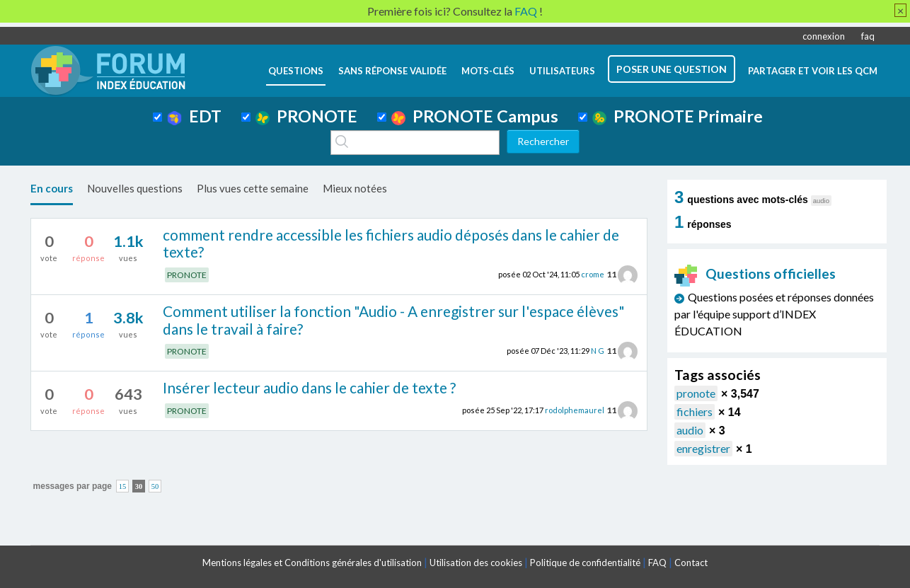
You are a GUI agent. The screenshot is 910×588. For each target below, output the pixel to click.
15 (123, 486)
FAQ (657, 563)
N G (598, 351)
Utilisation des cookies (476, 563)
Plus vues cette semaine (253, 188)
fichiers (695, 411)
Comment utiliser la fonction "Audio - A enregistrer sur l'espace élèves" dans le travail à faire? (394, 320)
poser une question (672, 69)
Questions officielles (755, 273)
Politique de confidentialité (585, 563)
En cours (52, 188)
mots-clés (488, 71)
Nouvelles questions (135, 188)
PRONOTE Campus (475, 116)
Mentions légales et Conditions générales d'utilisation (312, 563)
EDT (194, 116)
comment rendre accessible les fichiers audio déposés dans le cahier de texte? (391, 243)
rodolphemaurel (575, 410)
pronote (696, 393)
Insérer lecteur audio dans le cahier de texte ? (309, 387)
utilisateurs (562, 71)
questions (296, 71)
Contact (691, 563)
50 (155, 486)
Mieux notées (355, 188)
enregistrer (703, 448)
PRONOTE (306, 116)
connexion (824, 36)
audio (690, 430)
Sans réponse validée (392, 71)
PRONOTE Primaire (678, 116)
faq (868, 36)
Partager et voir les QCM (813, 71)
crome (593, 274)
